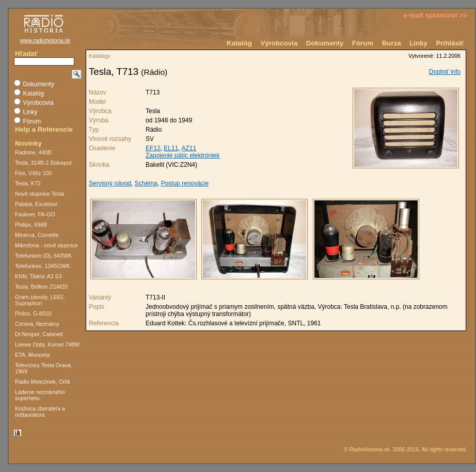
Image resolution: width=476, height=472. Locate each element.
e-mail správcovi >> (435, 15)
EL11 (171, 148)
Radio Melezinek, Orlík (43, 382)
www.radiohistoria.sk (45, 40)
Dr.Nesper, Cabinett (39, 334)
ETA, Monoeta (32, 355)
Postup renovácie (185, 183)
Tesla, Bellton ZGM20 (41, 287)
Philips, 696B (31, 225)
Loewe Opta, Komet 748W (47, 344)
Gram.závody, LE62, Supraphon (40, 300)
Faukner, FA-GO (35, 214)
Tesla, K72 (28, 183)
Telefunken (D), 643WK (43, 256)
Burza (392, 43)
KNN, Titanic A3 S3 (38, 276)
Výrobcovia (279, 43)
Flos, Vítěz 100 (33, 173)
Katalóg (239, 43)
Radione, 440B (33, 152)
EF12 (153, 148)
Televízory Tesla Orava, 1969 (44, 368)
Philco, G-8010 (33, 313)
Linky (418, 43)
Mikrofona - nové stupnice (46, 245)
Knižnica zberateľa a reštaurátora (40, 412)
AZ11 (189, 148)
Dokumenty (325, 43)
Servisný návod (110, 183)
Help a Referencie (44, 129)
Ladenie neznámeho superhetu (40, 395)
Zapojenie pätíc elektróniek (183, 155)
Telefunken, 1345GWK (43, 266)
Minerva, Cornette (37, 235)
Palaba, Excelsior (36, 204)
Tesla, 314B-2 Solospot (43, 163)
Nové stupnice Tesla (39, 194)
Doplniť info (445, 72)
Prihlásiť (450, 43)
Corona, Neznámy (37, 324)
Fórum (363, 43)
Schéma (146, 183)
